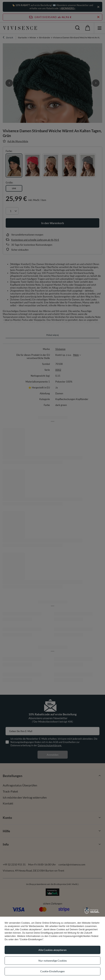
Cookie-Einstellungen (52, 971)
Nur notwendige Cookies (53, 961)
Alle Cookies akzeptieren (52, 950)
